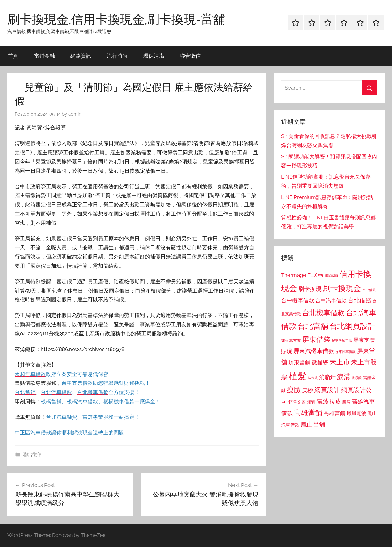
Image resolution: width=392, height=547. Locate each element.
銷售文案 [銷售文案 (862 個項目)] (297, 402)
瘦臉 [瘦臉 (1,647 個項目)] (294, 390)
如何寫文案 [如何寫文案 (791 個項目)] (291, 340)
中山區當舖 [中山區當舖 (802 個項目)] (328, 275)
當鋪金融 (44, 56)
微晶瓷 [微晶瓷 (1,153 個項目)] (320, 362)
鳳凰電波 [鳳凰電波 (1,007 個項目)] (356, 413)
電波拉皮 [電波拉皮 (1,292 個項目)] (329, 402)
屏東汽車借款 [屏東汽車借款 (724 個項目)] (345, 352)
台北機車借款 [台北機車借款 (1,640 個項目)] (323, 313)
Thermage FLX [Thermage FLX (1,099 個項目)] (299, 275)
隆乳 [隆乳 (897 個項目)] (311, 402)
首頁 (13, 56)
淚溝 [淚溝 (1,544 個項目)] (344, 377)
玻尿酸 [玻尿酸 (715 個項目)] (357, 378)
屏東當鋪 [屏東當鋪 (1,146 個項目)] (300, 362)
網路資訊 (81, 56)
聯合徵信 (190, 56)
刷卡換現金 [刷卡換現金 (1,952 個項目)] (342, 288)
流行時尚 (117, 56)
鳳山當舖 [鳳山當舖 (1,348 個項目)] (313, 424)
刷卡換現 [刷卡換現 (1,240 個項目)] (310, 289)
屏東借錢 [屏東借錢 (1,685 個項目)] (316, 339)
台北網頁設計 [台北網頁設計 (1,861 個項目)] (352, 326)
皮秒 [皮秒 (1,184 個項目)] (307, 390)
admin (75, 114)
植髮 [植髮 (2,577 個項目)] (298, 376)
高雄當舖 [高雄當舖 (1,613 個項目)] (308, 413)
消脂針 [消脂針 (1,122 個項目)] (327, 377)
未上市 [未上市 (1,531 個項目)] (340, 362)
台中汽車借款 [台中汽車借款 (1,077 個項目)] (331, 300)
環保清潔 (154, 56)
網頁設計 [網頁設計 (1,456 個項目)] (327, 390)
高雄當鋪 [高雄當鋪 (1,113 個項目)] (334, 413)
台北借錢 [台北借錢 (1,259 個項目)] (360, 300)
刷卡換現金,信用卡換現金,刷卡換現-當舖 (116, 19)
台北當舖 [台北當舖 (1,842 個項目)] (313, 326)
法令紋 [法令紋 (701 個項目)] (313, 378)
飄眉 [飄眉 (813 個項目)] (346, 402)
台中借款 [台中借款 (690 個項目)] (369, 290)
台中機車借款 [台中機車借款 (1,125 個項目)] (298, 300)
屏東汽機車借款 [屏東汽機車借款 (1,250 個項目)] (314, 351)
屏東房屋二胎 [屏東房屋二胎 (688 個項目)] (342, 341)
